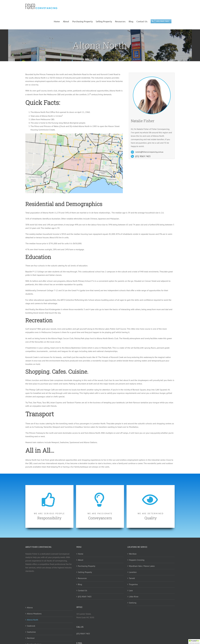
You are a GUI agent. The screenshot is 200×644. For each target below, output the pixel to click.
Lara (131, 590)
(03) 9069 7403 (143, 156)
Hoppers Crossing (137, 560)
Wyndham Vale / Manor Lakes (142, 566)
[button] (194, 642)
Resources (82, 578)
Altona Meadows (34, 614)
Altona (30, 607)
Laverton (133, 572)
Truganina (133, 584)
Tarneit (132, 578)
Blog (80, 584)
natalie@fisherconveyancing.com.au (149, 152)
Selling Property (85, 572)
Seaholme (31, 632)
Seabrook (31, 626)
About (81, 560)
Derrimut (31, 638)
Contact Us (83, 590)
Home (81, 554)
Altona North (33, 620)
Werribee (133, 554)
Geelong (133, 603)
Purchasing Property (87, 566)
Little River (134, 597)
